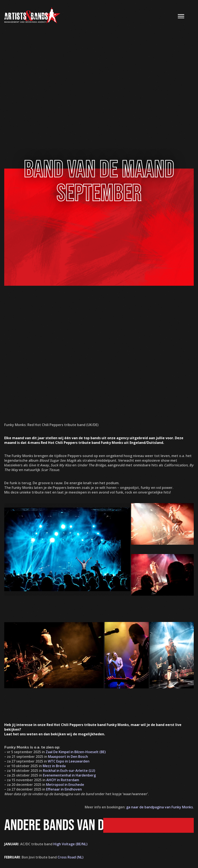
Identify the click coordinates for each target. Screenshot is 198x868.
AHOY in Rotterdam (63, 780)
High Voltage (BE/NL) (70, 844)
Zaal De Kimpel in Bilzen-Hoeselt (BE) (76, 752)
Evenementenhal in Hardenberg (69, 775)
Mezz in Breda (54, 766)
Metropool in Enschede (65, 785)
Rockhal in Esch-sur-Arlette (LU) (69, 771)
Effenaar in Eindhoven (64, 789)
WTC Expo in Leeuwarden (69, 761)
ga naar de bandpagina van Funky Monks (160, 807)
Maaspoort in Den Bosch (68, 757)
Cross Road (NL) (71, 857)
